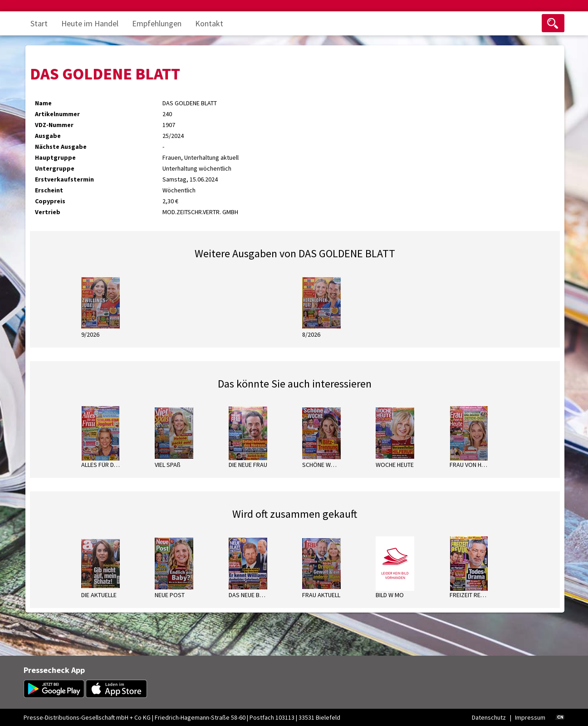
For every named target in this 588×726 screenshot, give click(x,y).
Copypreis (50, 201)
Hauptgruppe (55, 157)
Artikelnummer (57, 114)
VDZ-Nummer (54, 125)
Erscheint (49, 190)
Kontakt (209, 23)
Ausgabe (48, 136)
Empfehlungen (157, 23)
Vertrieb (48, 212)
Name (43, 103)
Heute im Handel (90, 23)
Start (39, 23)
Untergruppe (55, 168)
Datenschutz (489, 717)
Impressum (530, 717)
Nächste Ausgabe (61, 147)
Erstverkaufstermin (64, 179)
